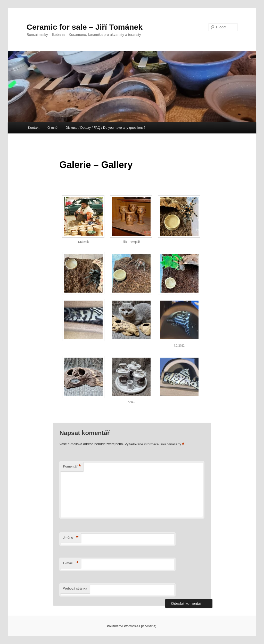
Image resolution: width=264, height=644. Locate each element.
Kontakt (34, 128)
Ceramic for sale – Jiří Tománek (85, 27)
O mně (52, 128)
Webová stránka (75, 588)
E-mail (71, 563)
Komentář (72, 467)
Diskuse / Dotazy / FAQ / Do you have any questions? (106, 128)
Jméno (71, 538)
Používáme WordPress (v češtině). (132, 626)
